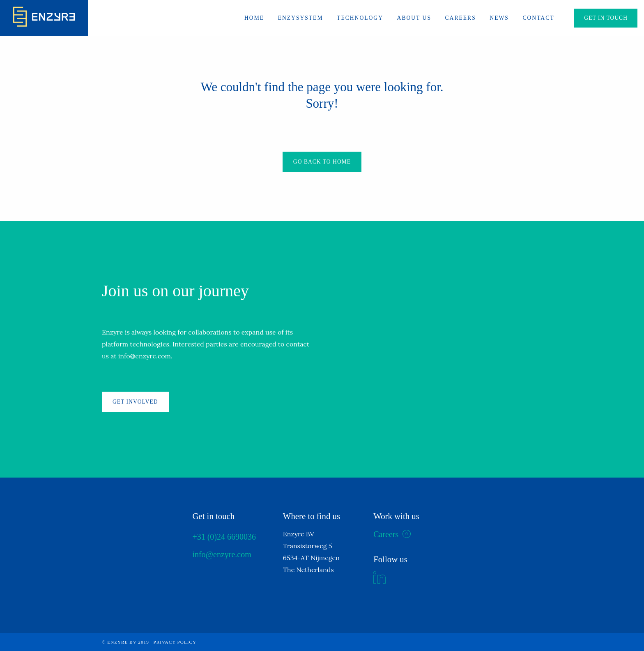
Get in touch (606, 18)
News (499, 18)
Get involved (135, 402)
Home (254, 18)
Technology (360, 18)
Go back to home (322, 162)
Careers (461, 18)
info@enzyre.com (222, 554)
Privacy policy (175, 642)
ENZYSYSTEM (301, 18)
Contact (538, 18)
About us (414, 18)
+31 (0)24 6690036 (224, 537)
